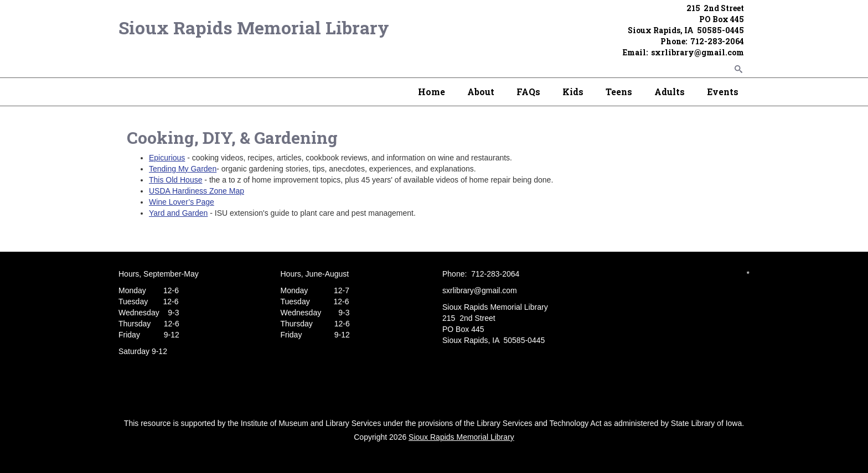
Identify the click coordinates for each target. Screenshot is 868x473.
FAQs (528, 92)
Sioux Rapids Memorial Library (254, 27)
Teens (619, 92)
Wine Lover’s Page (182, 202)
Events (723, 92)
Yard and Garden (178, 213)
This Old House (175, 180)
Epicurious (167, 158)
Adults (670, 92)
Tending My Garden (183, 169)
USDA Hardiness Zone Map (197, 191)
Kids (573, 92)
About (481, 92)
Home (432, 92)
